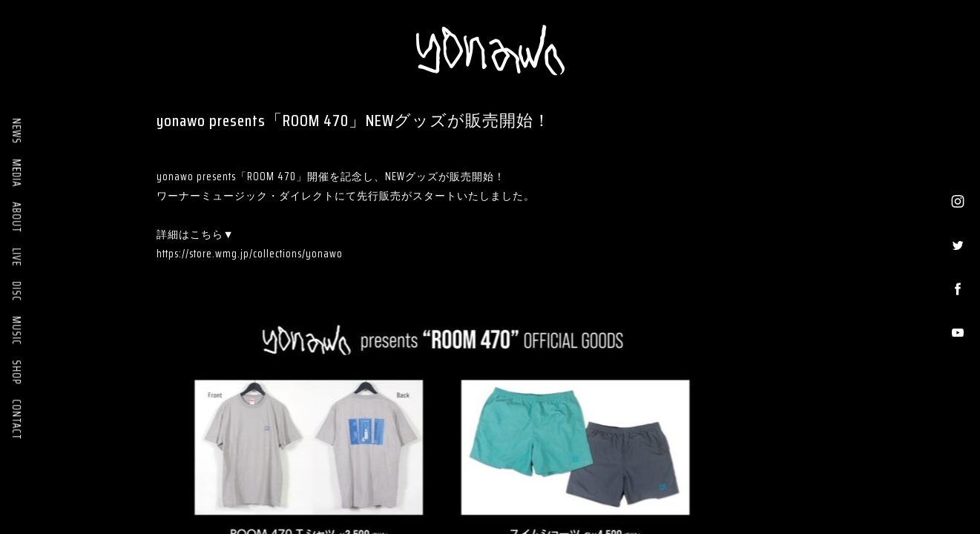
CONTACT (16, 419)
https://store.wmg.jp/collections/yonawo (250, 254)
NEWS (16, 131)
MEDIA (16, 173)
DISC (16, 291)
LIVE (16, 257)
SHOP (16, 372)
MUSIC (16, 330)
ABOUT (16, 217)
